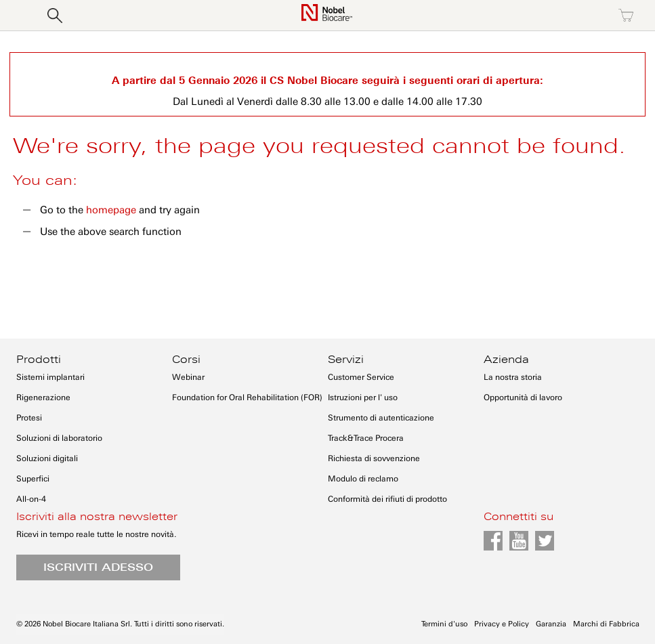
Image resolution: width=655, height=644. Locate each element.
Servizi (346, 360)
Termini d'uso (444, 624)
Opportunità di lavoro (523, 398)
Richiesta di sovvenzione (374, 458)
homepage (111, 210)
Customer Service (361, 377)
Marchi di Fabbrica (606, 624)
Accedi (509, 16)
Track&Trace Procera (366, 438)
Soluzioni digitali (47, 458)
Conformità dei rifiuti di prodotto (387, 499)
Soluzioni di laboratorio (59, 438)
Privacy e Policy (502, 624)
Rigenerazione (43, 398)
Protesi (29, 418)
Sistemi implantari (50, 377)
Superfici (33, 479)
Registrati (568, 16)
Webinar (188, 377)
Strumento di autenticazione (381, 418)
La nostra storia (513, 377)
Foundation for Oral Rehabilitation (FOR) (247, 398)
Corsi (186, 360)
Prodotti (39, 360)
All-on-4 (31, 499)
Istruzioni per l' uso (363, 398)
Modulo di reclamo (363, 479)
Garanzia (551, 624)
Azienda (506, 360)
